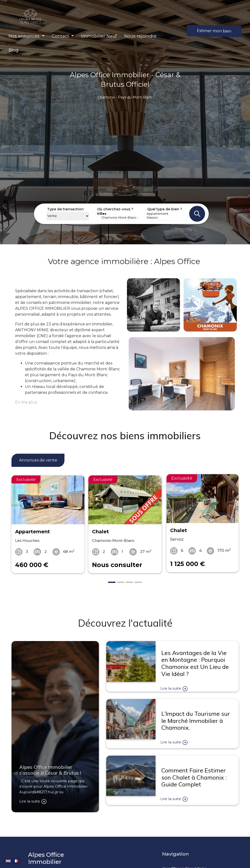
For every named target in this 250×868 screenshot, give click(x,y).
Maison (168, 218)
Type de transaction (65, 209)
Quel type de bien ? (165, 209)
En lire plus (26, 402)
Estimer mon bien (214, 31)
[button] (26, 36)
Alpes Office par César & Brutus (184, 855)
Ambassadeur (172, 865)
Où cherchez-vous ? (115, 209)
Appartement (168, 214)
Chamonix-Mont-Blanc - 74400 (118, 218)
